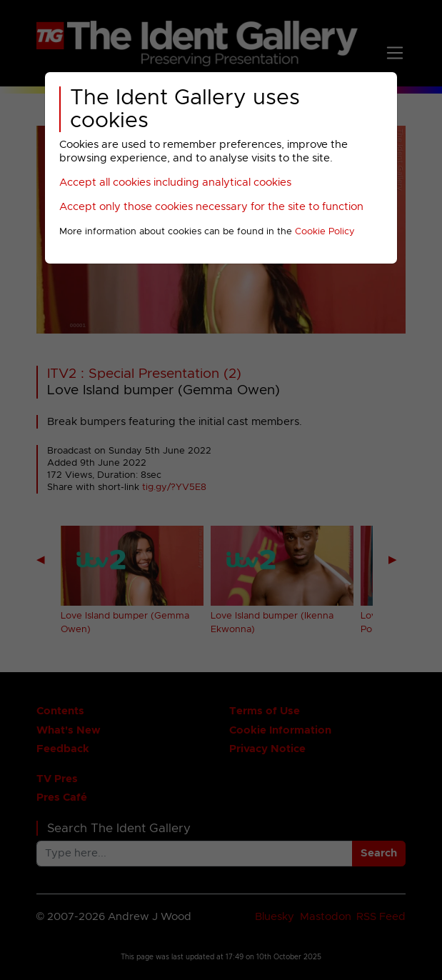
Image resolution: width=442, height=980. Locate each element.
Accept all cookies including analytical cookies (175, 182)
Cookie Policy (325, 232)
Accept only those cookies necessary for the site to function (211, 207)
